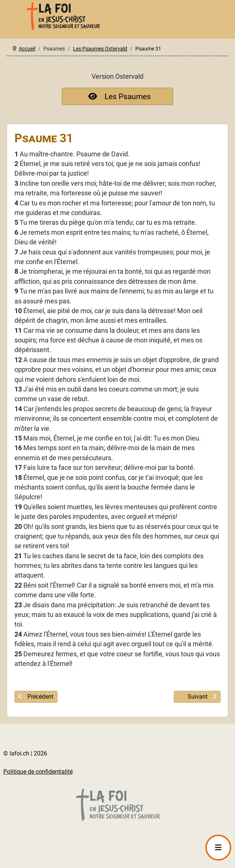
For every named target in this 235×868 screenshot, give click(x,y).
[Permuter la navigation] (218, 848)
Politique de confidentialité (38, 772)
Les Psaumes (118, 96)
